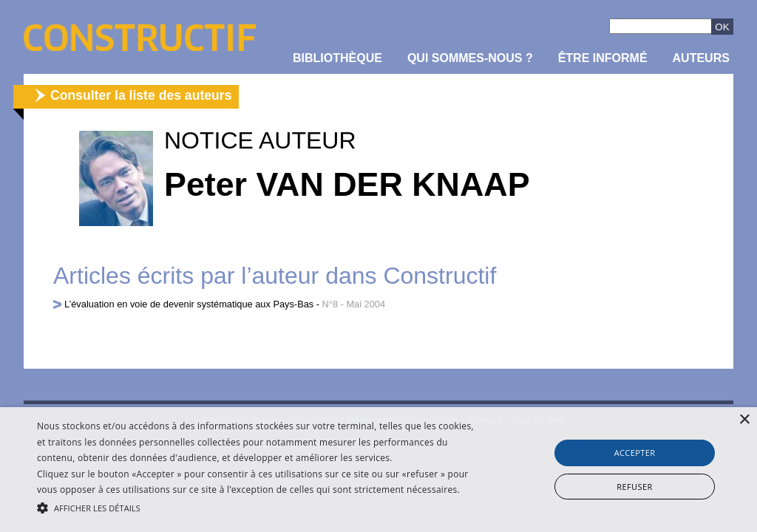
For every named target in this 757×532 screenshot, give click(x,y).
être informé (603, 58)
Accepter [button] (635, 453)
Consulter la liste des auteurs (141, 95)
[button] (259, 507)
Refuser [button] (634, 487)
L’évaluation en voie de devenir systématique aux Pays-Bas (189, 304)
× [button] (744, 420)
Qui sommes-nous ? (470, 58)
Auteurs (701, 58)
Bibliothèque (337, 58)
